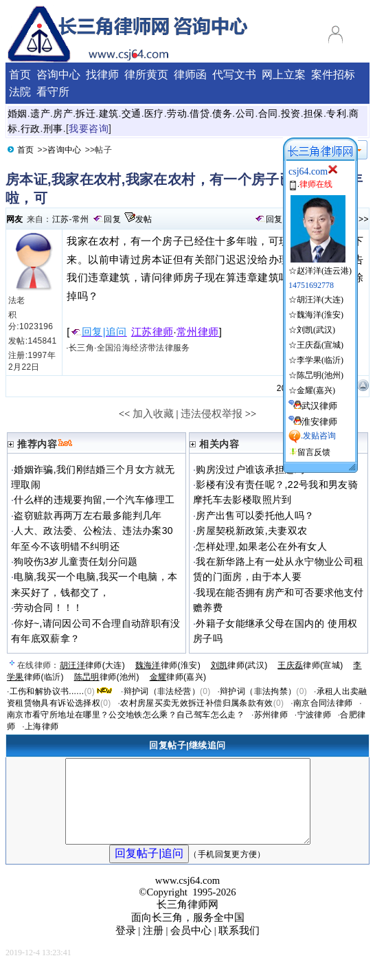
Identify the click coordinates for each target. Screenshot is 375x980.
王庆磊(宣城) (320, 345)
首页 (26, 150)
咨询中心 (64, 150)
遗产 (40, 113)
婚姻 (18, 113)
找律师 (102, 75)
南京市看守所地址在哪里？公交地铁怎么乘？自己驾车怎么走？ (126, 715)
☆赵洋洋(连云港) (320, 265)
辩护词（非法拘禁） (258, 691)
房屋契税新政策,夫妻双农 (251, 531)
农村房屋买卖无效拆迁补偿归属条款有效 (196, 703)
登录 (126, 947)
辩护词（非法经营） (162, 691)
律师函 (190, 75)
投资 (291, 113)
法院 (20, 92)
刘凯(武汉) (316, 330)
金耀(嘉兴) (316, 390)
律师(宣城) (310, 665)
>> (364, 219)
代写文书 (234, 75)
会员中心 (191, 947)
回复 (112, 219)
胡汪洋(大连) (320, 300)
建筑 (109, 113)
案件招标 (333, 75)
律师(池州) (107, 677)
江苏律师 (152, 332)
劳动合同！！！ (48, 608)
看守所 (53, 92)
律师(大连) (92, 665)
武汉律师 (319, 406)
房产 (63, 113)
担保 (314, 113)
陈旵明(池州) (320, 375)
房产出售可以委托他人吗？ (255, 515)
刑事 (53, 129)
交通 (132, 113)
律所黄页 (146, 75)
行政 (31, 129)
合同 (268, 113)
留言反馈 (314, 452)
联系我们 (239, 947)
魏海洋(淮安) (320, 315)
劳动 (177, 113)
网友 (15, 219)
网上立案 (284, 75)
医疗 (154, 113)
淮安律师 (319, 422)
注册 (153, 947)
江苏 (61, 219)
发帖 (144, 219)
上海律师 (42, 726)
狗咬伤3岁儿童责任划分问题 (76, 561)
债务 (222, 113)
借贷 (200, 113)
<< (125, 414)
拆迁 (86, 113)
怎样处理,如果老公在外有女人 (261, 546)
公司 (246, 113)
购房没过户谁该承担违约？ (255, 469)
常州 (81, 219)
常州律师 (198, 332)
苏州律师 (271, 715)
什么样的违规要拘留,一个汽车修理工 (94, 500)
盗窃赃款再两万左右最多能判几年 (88, 515)
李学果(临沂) (320, 360)
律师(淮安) (168, 665)
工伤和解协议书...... (47, 691)
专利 (336, 113)
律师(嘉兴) (178, 677)
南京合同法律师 (323, 703)
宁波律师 (314, 715)
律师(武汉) (239, 665)
